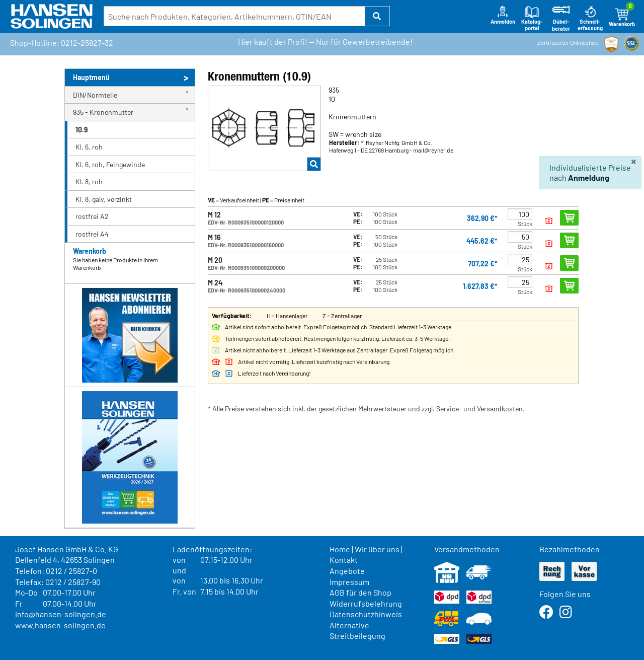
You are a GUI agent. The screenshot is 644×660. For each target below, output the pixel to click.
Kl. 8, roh (89, 181)
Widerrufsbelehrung (366, 603)
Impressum (349, 582)
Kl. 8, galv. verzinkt (104, 199)
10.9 (82, 130)
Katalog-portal (532, 18)
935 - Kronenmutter (103, 112)
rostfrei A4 (92, 234)
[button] (377, 16)
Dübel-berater (561, 18)
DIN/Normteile (95, 95)
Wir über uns (377, 549)
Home (340, 549)
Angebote (347, 571)
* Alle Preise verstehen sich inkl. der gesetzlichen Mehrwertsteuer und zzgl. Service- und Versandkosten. (366, 409)
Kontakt (344, 560)
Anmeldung (589, 177)
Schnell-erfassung (590, 18)
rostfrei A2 (92, 216)
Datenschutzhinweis (366, 614)
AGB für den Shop (360, 592)
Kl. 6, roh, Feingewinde (110, 164)
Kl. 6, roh (89, 147)
